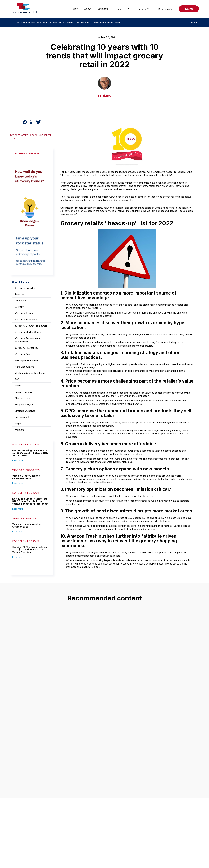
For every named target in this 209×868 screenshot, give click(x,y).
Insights (189, 9)
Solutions (121, 9)
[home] (25, 9)
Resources (164, 9)
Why (75, 9)
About (88, 9)
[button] (122, 9)
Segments (103, 9)
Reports (142, 9)
